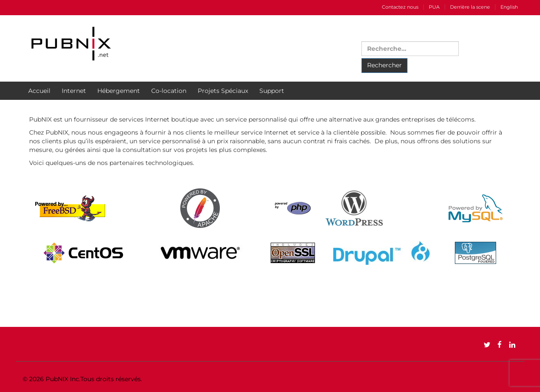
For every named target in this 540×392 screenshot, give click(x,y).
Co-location (169, 91)
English (509, 7)
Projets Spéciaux (223, 91)
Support (272, 91)
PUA (434, 7)
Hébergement (119, 91)
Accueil (39, 91)
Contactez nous (400, 7)
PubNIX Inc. (63, 379)
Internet (74, 91)
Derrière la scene (470, 7)
